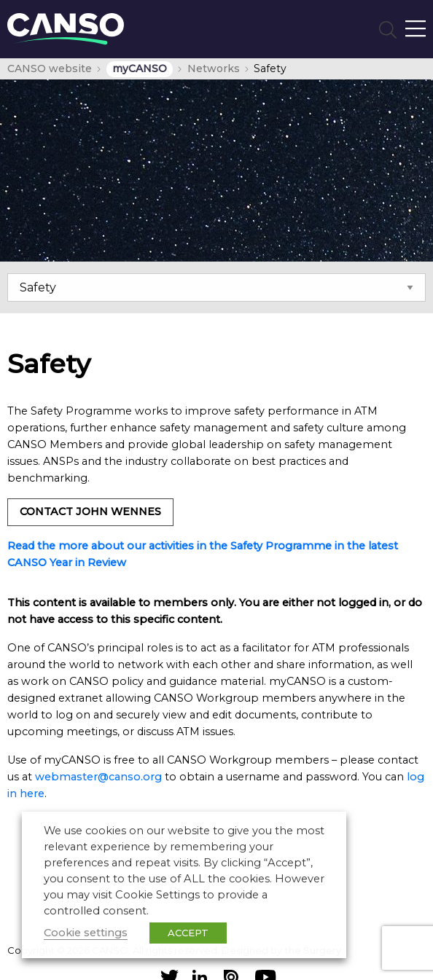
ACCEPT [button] (188, 933)
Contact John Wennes (90, 511)
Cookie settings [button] (86, 933)
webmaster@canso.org (98, 777)
